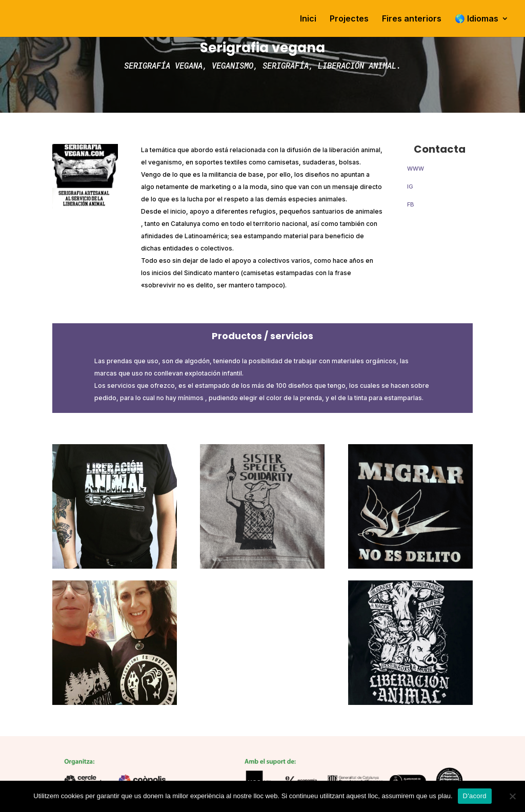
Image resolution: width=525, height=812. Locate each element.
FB (411, 204)
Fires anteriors (412, 19)
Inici (308, 19)
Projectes (349, 19)
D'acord (475, 796)
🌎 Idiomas (477, 19)
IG (410, 186)
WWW (416, 169)
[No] (512, 796)
